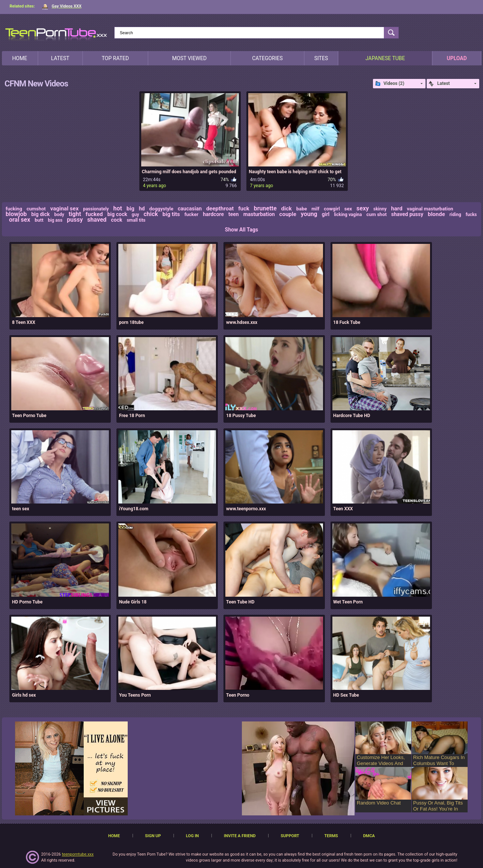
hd (142, 209)
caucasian (190, 209)
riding (455, 215)
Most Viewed (189, 58)
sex (348, 209)
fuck (244, 209)
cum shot (376, 214)
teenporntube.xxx (78, 854)
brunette (265, 208)
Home (20, 58)
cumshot (36, 209)
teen (234, 214)
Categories (267, 58)
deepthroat (220, 209)
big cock (117, 214)
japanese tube (385, 58)
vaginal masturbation (430, 209)
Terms (331, 836)
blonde (436, 214)
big (131, 209)
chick (151, 214)
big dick (40, 214)
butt (39, 220)
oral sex (20, 220)
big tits (171, 214)
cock (117, 220)
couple (288, 214)
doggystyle (161, 209)
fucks (471, 215)
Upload (457, 58)
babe (302, 209)
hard (397, 209)
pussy (75, 220)
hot (117, 208)
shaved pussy (408, 214)
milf (315, 209)
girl (326, 214)
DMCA (369, 836)
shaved (97, 220)
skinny (380, 209)
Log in (192, 836)
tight (75, 214)
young (309, 214)
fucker (191, 214)
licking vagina (348, 215)
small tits (136, 220)
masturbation (259, 214)
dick (287, 209)
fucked (94, 214)
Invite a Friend (240, 836)
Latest (60, 58)
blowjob (16, 214)
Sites (321, 58)
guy (136, 215)
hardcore (213, 214)
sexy (363, 208)
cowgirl (332, 209)
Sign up (153, 836)
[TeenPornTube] (56, 33)
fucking (14, 209)
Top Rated (115, 58)
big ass (55, 220)
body (59, 215)
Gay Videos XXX (62, 6)
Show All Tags (241, 230)
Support (290, 836)
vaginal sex (65, 209)
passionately (96, 209)
